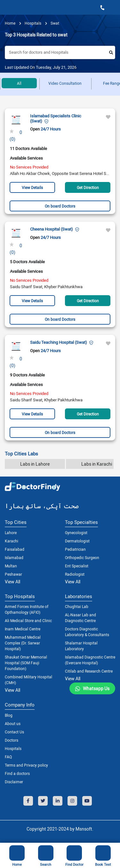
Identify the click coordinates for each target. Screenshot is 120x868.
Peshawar (13, 574)
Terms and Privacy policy (26, 765)
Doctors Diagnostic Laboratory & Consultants (87, 632)
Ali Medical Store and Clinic (28, 620)
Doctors (12, 740)
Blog (9, 715)
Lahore (11, 533)
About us (13, 723)
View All (12, 582)
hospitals (32, 23)
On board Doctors (60, 206)
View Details (32, 187)
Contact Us (14, 732)
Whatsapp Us (96, 688)
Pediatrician (75, 549)
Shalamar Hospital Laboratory (81, 646)
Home (10, 23)
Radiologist (75, 574)
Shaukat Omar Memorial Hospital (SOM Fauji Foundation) (26, 663)
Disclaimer (14, 782)
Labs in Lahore (35, 464)
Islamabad (14, 557)
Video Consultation (65, 83)
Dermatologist (77, 541)
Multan (11, 566)
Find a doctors (17, 773)
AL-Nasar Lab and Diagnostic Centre (80, 618)
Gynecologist (76, 533)
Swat (54, 23)
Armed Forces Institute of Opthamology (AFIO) (27, 609)
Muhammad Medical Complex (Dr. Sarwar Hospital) (23, 643)
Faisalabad (15, 549)
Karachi (12, 541)
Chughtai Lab (77, 606)
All (19, 83)
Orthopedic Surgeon (82, 557)
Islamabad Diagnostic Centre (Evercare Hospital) (90, 660)
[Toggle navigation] (7, 7)
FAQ (8, 757)
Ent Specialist (77, 566)
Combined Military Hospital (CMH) (28, 680)
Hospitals (13, 748)
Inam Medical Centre (23, 629)
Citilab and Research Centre (89, 671)
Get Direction (88, 187)
